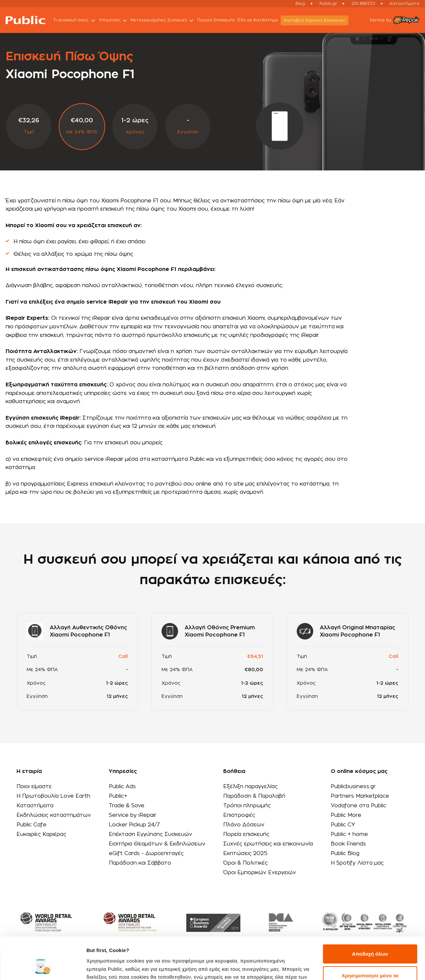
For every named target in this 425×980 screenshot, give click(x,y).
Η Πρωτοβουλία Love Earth (53, 796)
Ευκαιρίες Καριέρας (41, 834)
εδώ (230, 949)
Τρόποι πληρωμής (247, 806)
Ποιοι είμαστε (34, 787)
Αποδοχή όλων (370, 918)
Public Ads (122, 787)
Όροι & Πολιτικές (245, 863)
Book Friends (348, 844)
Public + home (349, 834)
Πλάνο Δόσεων (244, 825)
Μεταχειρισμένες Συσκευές (163, 21)
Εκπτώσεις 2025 (245, 853)
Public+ (118, 796)
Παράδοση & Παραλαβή (254, 796)
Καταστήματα (405, 4)
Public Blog (345, 853)
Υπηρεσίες (113, 21)
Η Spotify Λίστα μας (357, 863)
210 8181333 (363, 4)
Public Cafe (31, 825)
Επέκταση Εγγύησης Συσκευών (151, 834)
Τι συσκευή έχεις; (75, 21)
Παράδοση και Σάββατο (140, 863)
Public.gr (328, 4)
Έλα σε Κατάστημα (258, 20)
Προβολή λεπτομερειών (115, 967)
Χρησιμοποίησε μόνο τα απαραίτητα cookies (370, 944)
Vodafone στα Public (358, 806)
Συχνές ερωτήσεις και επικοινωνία (268, 844)
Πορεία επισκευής (246, 834)
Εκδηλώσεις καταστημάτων (54, 815)
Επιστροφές (239, 815)
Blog (300, 4)
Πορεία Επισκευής (216, 20)
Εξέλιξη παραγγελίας (250, 787)
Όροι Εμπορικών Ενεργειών (260, 873)
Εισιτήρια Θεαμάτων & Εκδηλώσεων (157, 844)
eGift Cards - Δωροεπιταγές (146, 853)
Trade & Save (127, 806)
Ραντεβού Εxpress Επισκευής (315, 20)
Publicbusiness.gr (353, 787)
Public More (346, 815)
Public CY (343, 825)
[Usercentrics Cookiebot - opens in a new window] (43, 967)
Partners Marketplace (360, 796)
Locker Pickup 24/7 (134, 825)
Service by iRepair (133, 815)
